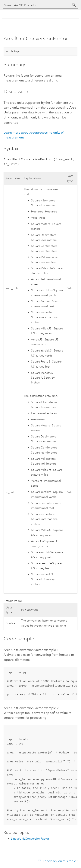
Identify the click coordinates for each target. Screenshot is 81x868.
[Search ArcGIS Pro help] (37, 5)
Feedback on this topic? (60, 861)
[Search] (74, 5)
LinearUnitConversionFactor (30, 838)
